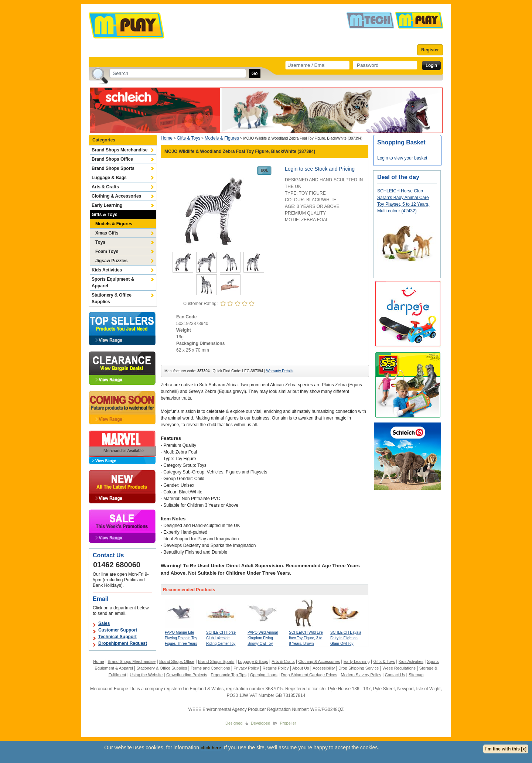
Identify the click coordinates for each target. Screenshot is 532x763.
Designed (234, 723)
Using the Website (146, 675)
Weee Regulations (399, 668)
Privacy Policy (246, 668)
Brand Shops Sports (113, 168)
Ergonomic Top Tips (228, 675)
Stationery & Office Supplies (112, 298)
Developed (261, 723)
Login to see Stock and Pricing (320, 169)
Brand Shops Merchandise (120, 150)
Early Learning (107, 205)
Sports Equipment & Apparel (113, 283)
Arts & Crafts (105, 187)
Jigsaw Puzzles (111, 261)
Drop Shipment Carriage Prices (309, 675)
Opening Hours (264, 675)
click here (211, 748)
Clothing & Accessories (116, 196)
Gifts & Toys (105, 215)
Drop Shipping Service (359, 668)
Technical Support (117, 637)
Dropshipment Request (123, 643)
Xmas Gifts (107, 233)
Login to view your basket (402, 158)
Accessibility (324, 668)
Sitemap (416, 675)
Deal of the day (398, 177)
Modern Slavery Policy (361, 675)
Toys (100, 242)
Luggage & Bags (109, 178)
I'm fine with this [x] (506, 749)
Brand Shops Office (112, 159)
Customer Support (118, 630)
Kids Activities (107, 270)
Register (430, 50)
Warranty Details (280, 371)
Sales (104, 623)
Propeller (288, 723)
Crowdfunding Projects (187, 675)
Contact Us (395, 675)
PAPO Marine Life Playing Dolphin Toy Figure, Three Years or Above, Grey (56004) (181, 644)
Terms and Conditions (210, 668)
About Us (301, 668)
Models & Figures (114, 224)
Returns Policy (276, 668)
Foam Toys (107, 252)
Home (167, 138)
